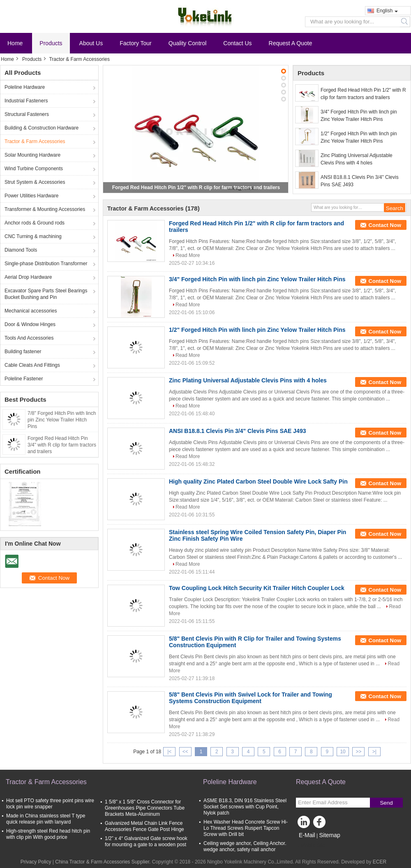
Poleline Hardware (25, 87)
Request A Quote (291, 43)
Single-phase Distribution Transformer (46, 264)
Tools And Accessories (29, 338)
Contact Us (237, 43)
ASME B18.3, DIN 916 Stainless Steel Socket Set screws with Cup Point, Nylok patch (245, 807)
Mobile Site (311, 845)
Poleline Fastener (24, 379)
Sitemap (329, 835)
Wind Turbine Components (34, 169)
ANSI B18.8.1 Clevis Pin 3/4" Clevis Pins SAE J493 (360, 181)
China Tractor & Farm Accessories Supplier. (103, 862)
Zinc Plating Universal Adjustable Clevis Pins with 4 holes (357, 159)
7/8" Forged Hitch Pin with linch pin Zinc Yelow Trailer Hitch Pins (62, 420)
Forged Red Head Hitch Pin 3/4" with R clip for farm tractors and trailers (62, 445)
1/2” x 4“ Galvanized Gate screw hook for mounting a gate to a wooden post (146, 841)
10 (343, 752)
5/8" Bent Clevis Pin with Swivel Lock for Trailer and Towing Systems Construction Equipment (251, 698)
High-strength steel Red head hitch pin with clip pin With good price (48, 834)
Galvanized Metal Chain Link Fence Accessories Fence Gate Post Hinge (144, 826)
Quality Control (188, 43)
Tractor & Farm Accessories (35, 141)
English (387, 11)
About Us (91, 43)
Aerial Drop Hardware (28, 277)
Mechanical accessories (31, 311)
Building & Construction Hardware (42, 128)
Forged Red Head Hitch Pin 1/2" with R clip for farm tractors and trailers (196, 187)
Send (386, 803)
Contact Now (385, 225)
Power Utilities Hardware (31, 196)
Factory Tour (136, 43)
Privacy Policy (36, 862)
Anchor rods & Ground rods (35, 223)
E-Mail (307, 835)
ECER (380, 862)
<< (185, 752)
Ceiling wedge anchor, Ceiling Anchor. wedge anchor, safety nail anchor (245, 846)
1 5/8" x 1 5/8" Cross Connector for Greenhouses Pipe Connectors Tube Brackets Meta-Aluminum (145, 808)
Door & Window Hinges (30, 324)
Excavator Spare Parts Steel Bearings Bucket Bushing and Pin (46, 294)
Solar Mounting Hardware (32, 155)
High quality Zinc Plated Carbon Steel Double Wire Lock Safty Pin (258, 481)
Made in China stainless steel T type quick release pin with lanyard (46, 819)
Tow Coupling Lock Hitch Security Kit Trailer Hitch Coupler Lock (257, 588)
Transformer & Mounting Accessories (45, 209)
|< (169, 752)
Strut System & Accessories (35, 182)
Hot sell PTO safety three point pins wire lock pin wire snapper (50, 804)
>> (358, 752)
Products (51, 43)
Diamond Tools (21, 250)
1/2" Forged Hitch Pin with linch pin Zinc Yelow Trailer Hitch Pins (359, 137)
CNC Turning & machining (33, 236)
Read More (188, 255)
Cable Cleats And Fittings (32, 365)
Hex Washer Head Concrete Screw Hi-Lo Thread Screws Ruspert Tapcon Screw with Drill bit (246, 828)
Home (15, 43)
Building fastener (23, 352)
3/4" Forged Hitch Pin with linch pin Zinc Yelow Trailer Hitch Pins (359, 116)
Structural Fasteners (27, 114)
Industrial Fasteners (26, 101)
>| (374, 752)
